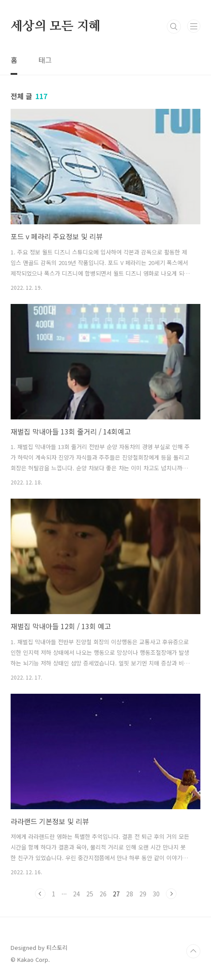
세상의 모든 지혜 (56, 27)
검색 (174, 27)
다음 (171, 894)
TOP (193, 951)
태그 (45, 60)
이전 (40, 894)
